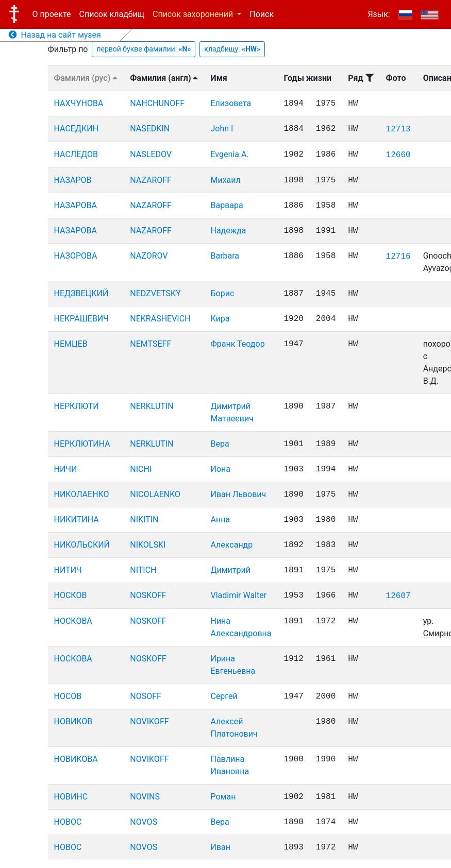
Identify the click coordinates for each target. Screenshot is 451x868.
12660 (398, 155)
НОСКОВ (71, 595)
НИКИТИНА (77, 520)
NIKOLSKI (148, 545)
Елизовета (231, 103)
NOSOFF (146, 696)
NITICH (143, 570)
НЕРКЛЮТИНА (82, 444)
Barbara (225, 256)
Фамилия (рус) (86, 78)
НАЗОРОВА (76, 256)
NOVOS (144, 822)
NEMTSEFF (151, 344)
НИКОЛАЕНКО (82, 494)
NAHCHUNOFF (157, 103)
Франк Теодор (237, 344)
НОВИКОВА (76, 759)
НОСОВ (68, 696)
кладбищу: (232, 49)
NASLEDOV (151, 154)
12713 (398, 129)
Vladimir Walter (238, 595)
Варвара (227, 205)
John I (222, 129)
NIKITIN (144, 520)
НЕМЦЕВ (71, 344)
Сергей (224, 696)
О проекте (52, 14)
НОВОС (68, 822)
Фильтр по (68, 49)
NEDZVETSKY (155, 293)
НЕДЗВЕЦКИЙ (81, 293)
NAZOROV (149, 256)
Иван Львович (238, 494)
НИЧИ (66, 469)
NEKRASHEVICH (160, 319)
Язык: (379, 14)
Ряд (361, 78)
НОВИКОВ (73, 721)
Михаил (225, 180)
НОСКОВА (73, 621)
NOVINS (145, 797)
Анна (220, 520)
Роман (223, 797)
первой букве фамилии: (144, 49)
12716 (398, 257)
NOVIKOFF (149, 721)
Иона (220, 469)
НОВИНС (71, 797)
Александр (231, 545)
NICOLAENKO (155, 494)
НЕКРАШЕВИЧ (82, 319)
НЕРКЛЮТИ (77, 406)
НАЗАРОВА (76, 205)
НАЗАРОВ (73, 180)
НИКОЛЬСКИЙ (82, 545)
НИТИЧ (68, 570)
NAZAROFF (151, 180)
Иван (220, 847)
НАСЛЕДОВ (76, 154)
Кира (220, 319)
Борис (222, 293)
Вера (220, 444)
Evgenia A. (229, 154)
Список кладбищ (112, 14)
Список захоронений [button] (194, 14)
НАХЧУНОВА (79, 103)
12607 (398, 596)
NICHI (141, 469)
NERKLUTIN (152, 406)
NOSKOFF (148, 595)
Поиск (262, 14)
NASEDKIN (150, 129)
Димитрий (230, 570)
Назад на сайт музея (55, 35)
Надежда (228, 231)
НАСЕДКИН (77, 129)
